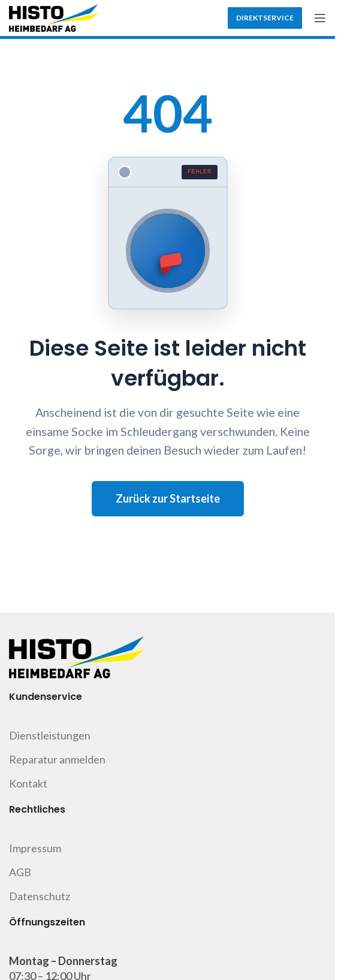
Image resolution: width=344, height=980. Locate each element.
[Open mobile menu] (320, 18)
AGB (20, 872)
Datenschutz (40, 896)
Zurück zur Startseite (168, 498)
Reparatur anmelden (57, 759)
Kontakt (28, 783)
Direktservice (265, 18)
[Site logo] (54, 17)
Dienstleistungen (50, 735)
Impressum (35, 848)
